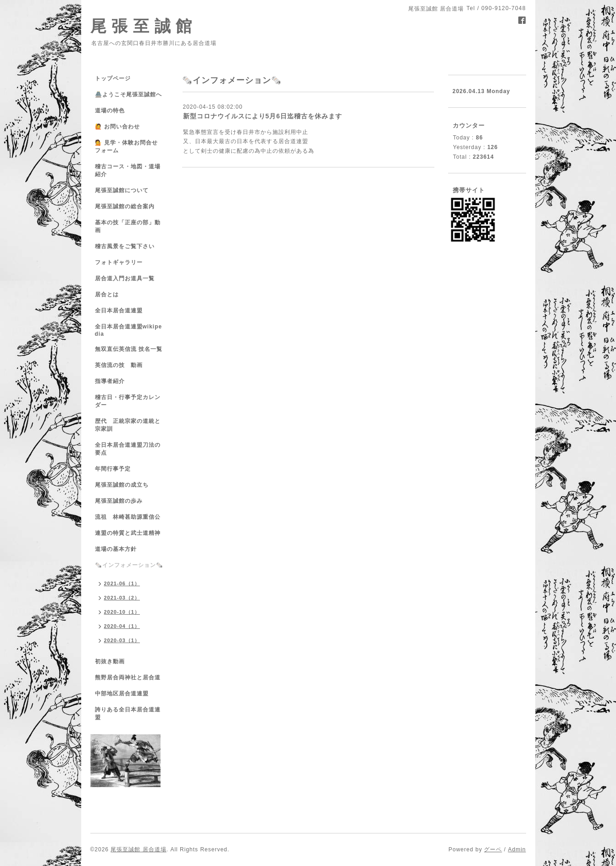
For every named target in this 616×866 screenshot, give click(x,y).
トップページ (113, 78)
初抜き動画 (110, 661)
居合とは (107, 294)
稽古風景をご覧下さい (125, 246)
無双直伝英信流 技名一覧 (129, 349)
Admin (517, 849)
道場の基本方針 (116, 549)
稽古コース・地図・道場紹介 (128, 170)
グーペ (493, 849)
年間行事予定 (113, 469)
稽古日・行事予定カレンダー (128, 401)
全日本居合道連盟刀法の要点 (128, 449)
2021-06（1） (122, 583)
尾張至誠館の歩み (119, 501)
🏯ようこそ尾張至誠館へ (128, 94)
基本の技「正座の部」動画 (128, 226)
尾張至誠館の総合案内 (125, 206)
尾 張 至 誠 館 (142, 26)
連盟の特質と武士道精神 (128, 533)
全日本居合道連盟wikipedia (129, 330)
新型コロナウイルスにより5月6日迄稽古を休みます (263, 116)
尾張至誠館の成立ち (122, 485)
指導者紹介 (110, 381)
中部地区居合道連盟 (122, 694)
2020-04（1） (122, 626)
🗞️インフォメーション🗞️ (129, 565)
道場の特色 (113, 111)
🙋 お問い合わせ (117, 127)
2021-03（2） (122, 598)
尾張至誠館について (122, 190)
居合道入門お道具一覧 (125, 278)
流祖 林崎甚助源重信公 (128, 517)
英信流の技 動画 (119, 365)
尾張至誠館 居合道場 (138, 849)
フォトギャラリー (119, 262)
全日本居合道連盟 (119, 311)
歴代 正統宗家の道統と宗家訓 (128, 425)
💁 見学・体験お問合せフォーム (126, 147)
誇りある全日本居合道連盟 (128, 713)
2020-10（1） (122, 612)
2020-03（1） (122, 640)
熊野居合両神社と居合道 (128, 677)
